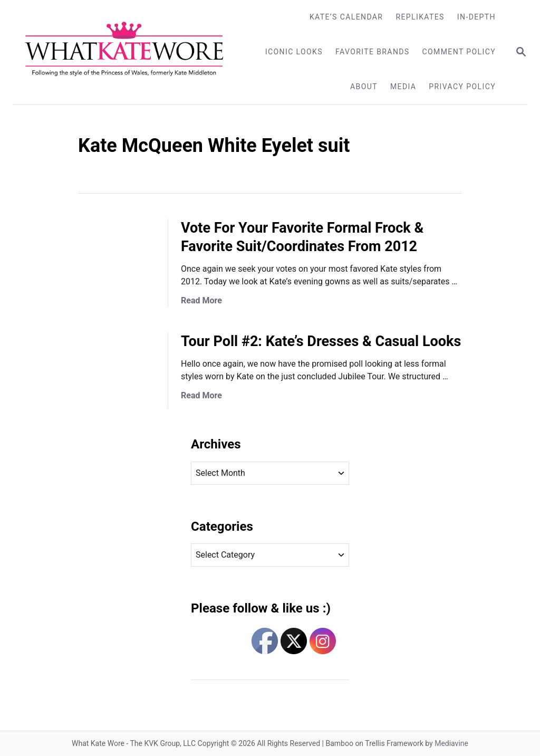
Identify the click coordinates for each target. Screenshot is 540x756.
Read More (201, 300)
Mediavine (451, 743)
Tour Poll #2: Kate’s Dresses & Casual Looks (321, 341)
